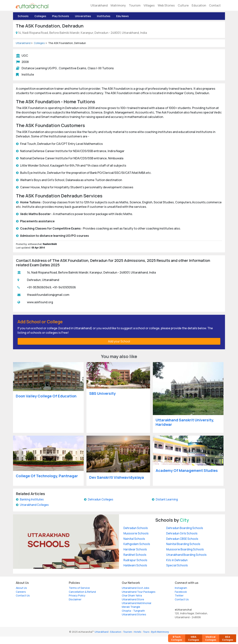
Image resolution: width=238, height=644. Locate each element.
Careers (21, 592)
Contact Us (23, 596)
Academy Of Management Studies (187, 470)
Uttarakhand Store (133, 599)
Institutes (104, 16)
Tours (146, 632)
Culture (183, 5)
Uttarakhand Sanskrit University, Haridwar (185, 422)
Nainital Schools (134, 539)
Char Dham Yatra (132, 596)
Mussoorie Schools (136, 533)
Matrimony (118, 5)
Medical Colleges (211, 638)
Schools (23, 16)
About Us (21, 588)
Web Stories (166, 5)
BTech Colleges (177, 638)
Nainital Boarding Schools (183, 544)
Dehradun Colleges (101, 499)
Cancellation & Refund (82, 592)
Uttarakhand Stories (134, 614)
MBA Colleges (194, 638)
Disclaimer (75, 599)
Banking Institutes (32, 499)
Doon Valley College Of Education (46, 396)
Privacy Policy (77, 596)
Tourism (135, 5)
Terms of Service (79, 588)
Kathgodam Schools (137, 544)
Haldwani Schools (135, 565)
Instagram (181, 588)
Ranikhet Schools (135, 555)
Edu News (122, 16)
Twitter (179, 596)
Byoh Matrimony (160, 632)
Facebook (181, 592)
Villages (149, 5)
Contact (215, 5)
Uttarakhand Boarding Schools (186, 555)
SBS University (102, 393)
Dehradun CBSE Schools (182, 539)
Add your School (119, 341)
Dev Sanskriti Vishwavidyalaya (117, 477)
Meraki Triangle (131, 607)
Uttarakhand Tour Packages (139, 592)
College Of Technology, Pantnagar (47, 476)
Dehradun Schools (136, 528)
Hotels (138, 632)
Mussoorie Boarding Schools (185, 549)
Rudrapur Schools (135, 560)
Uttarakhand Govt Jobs (136, 588)
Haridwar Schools (135, 549)
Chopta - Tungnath (133, 611)
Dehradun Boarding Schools (185, 528)
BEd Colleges (228, 638)
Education (199, 5)
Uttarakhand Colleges (34, 505)
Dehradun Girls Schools (182, 533)
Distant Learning (167, 499)
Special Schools (177, 565)
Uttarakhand (99, 5)
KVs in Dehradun (177, 560)
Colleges (40, 16)
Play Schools (61, 16)
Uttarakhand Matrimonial (136, 603)
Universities (83, 16)
